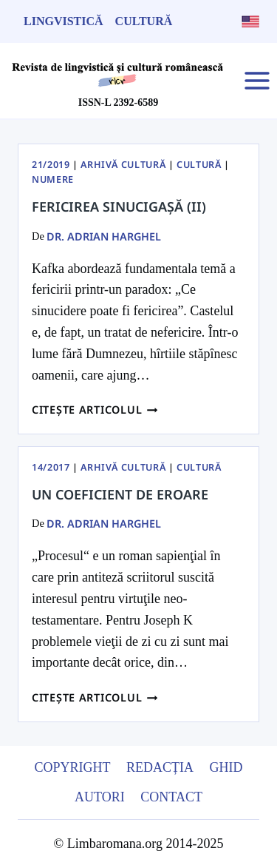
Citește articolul (95, 410)
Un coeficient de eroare (120, 494)
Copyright (72, 767)
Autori (100, 797)
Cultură (144, 21)
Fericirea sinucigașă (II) (119, 206)
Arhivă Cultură (123, 165)
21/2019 (51, 165)
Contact (171, 797)
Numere (53, 179)
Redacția (160, 767)
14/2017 (51, 467)
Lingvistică (64, 21)
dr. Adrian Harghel (104, 236)
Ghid (226, 767)
